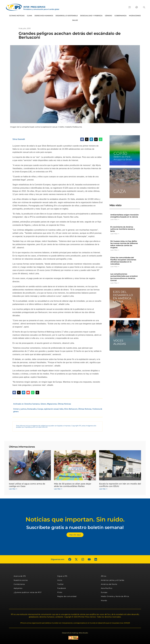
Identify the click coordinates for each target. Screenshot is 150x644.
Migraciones (135, 16)
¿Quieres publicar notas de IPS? (28, 592)
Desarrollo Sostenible (67, 16)
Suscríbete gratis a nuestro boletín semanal (75, 527)
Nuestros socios (21, 580)
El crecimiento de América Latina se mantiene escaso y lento (123, 229)
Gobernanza (121, 16)
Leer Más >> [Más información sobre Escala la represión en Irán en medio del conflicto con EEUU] (103, 489)
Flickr (60, 592)
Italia (61, 409)
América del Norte (109, 584)
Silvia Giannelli (19, 139)
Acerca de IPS (20, 576)
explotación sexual (51, 409)
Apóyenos (18, 588)
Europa (40, 409)
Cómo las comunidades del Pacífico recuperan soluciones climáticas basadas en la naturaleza (123, 261)
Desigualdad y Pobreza (91, 16)
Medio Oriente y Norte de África (115, 596)
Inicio (60, 580)
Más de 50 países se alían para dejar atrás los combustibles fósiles (73, 485)
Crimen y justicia (20, 409)
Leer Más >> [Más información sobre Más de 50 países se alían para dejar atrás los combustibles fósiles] (58, 489)
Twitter (60, 584)
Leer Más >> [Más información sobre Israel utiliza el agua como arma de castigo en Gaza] (13, 489)
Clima (30, 16)
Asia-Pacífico (107, 588)
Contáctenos (19, 584)
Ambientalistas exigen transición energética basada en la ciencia (125, 216)
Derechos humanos (44, 16)
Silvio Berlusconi (71, 409)
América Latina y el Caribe (112, 580)
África (104, 576)
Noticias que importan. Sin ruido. (75, 519)
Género (109, 16)
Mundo (104, 600)
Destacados (32, 409)
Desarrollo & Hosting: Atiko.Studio (75, 633)
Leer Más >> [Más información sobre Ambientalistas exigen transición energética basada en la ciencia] (115, 219)
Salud (75, 20)
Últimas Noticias (17, 16)
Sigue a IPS (62, 576)
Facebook (62, 588)
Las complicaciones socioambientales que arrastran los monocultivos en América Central (124, 277)
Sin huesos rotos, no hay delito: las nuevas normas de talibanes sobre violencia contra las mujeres (124, 244)
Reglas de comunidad (67, 596)
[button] (144, 7)
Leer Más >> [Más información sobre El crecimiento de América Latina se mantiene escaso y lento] (115, 234)
